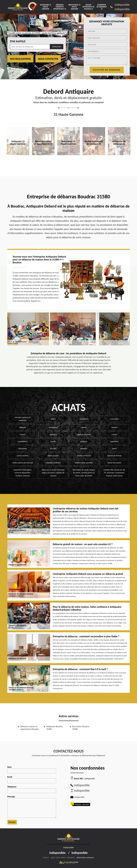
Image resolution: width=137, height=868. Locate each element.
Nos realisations (20, 59)
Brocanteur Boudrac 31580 (81, 728)
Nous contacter (48, 59)
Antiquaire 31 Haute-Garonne (45, 7)
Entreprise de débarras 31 (102, 7)
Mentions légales (85, 858)
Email (32, 779)
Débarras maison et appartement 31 (60, 7)
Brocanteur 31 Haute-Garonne (74, 7)
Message (32, 807)
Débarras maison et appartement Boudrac (30, 728)
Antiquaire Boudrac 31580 (55, 728)
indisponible (122, 5)
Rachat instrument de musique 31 (88, 7)
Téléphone (32, 789)
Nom (32, 770)
